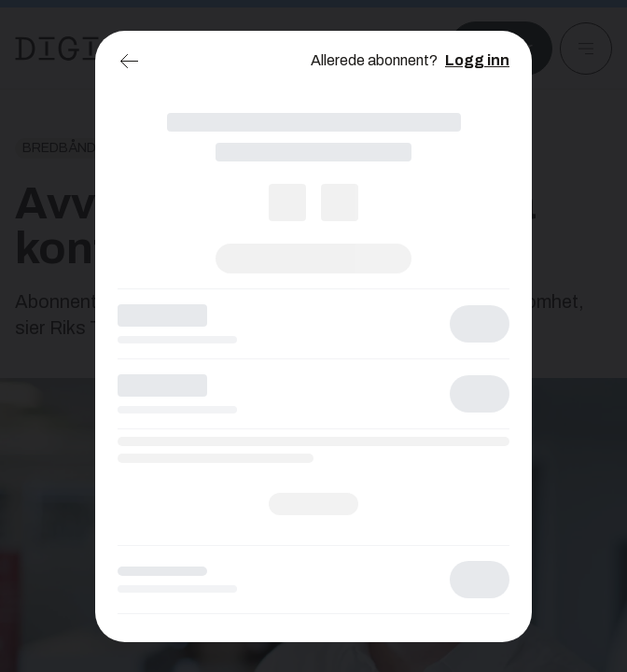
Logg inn (477, 60)
